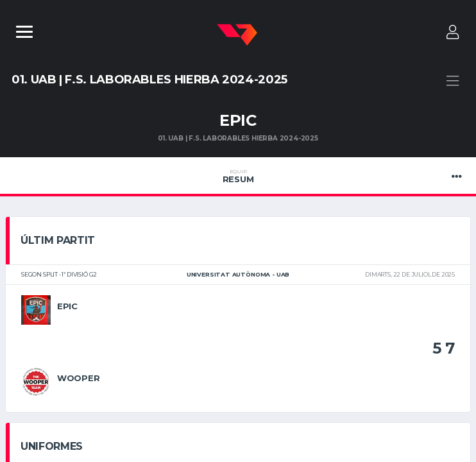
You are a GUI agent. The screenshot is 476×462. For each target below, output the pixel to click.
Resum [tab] (238, 176)
